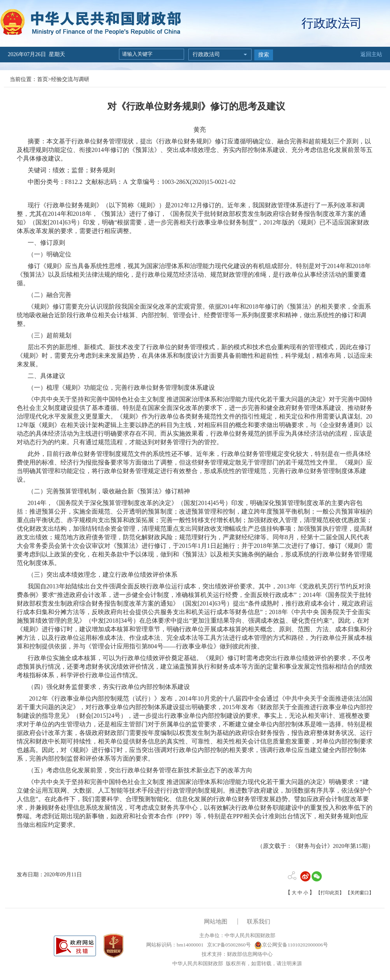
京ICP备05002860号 (228, 945)
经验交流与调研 (70, 79)
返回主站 (371, 54)
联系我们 (259, 922)
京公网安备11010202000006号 (291, 945)
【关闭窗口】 (360, 893)
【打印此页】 (330, 893)
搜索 (264, 55)
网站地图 (216, 922)
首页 (43, 79)
